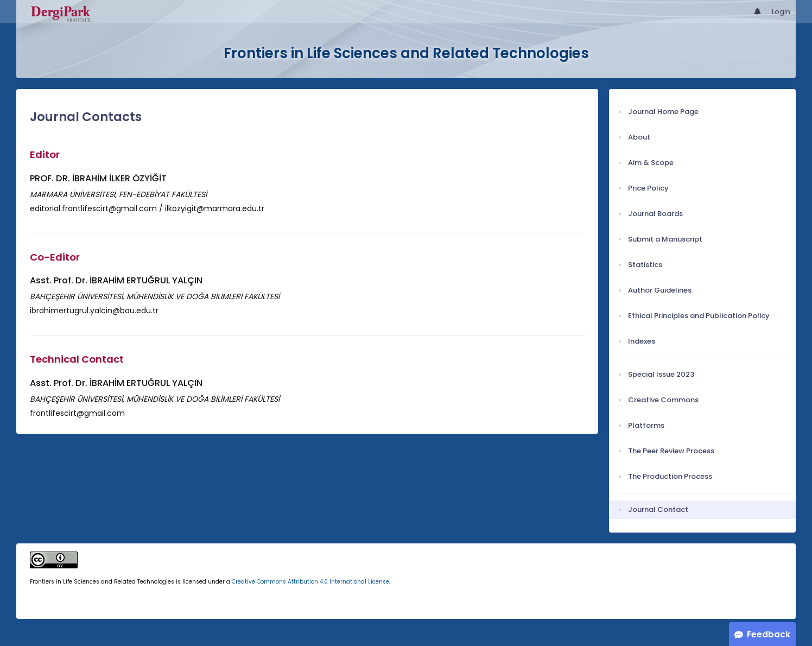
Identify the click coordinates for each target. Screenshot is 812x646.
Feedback (769, 634)
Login (781, 12)
